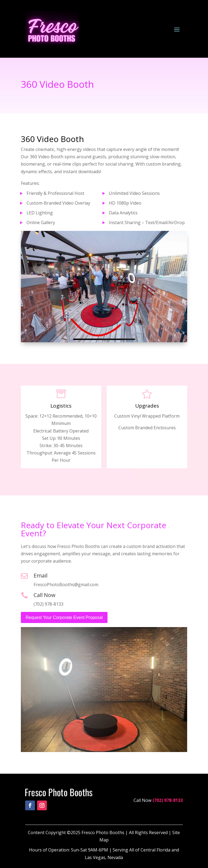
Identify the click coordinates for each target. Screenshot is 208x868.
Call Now (45, 595)
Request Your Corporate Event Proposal (64, 617)
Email (40, 575)
